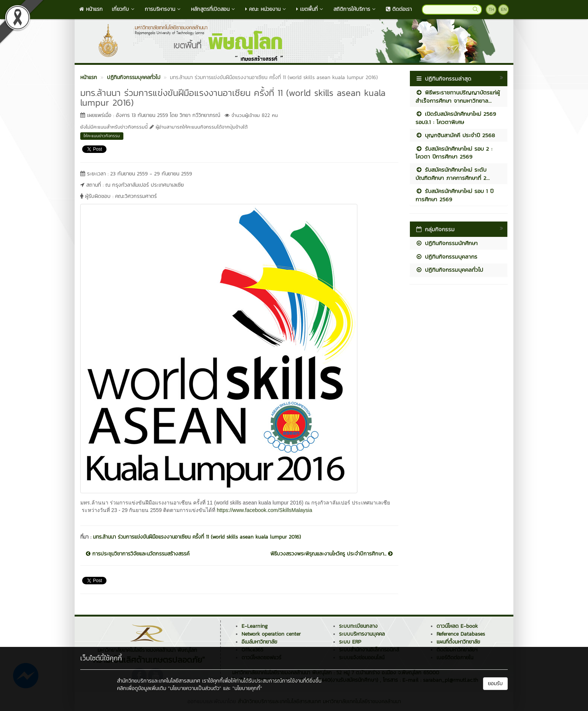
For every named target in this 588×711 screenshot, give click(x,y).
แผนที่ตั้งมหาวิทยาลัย (458, 642)
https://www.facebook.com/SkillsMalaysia (264, 510)
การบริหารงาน (163, 9)
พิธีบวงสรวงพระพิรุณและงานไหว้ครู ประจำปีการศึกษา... (331, 554)
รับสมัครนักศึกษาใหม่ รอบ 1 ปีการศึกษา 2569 (454, 195)
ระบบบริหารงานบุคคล (362, 634)
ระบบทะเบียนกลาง (358, 626)
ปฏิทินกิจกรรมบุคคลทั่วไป (449, 270)
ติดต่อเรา (399, 9)
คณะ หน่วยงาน (266, 9)
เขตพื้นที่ (310, 9)
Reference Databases (461, 634)
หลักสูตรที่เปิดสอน (214, 9)
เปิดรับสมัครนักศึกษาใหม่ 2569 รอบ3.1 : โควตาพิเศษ (456, 118)
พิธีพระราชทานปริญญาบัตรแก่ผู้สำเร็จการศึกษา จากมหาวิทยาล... (458, 96)
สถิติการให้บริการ (355, 9)
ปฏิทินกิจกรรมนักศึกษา (447, 243)
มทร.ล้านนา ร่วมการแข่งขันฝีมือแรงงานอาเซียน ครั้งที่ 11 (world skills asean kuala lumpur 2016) (197, 537)
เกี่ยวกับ (124, 9)
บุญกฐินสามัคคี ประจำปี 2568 (455, 135)
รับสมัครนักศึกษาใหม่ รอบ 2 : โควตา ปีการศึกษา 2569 (454, 153)
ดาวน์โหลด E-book (457, 626)
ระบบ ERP (350, 642)
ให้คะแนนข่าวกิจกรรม (102, 136)
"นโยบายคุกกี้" (247, 688)
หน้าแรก (91, 9)
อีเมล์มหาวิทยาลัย (259, 642)
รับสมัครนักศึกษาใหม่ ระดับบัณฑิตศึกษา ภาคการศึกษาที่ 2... (453, 174)
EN (504, 9)
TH (491, 9)
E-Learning (255, 626)
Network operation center (271, 634)
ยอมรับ (495, 683)
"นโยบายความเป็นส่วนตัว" (195, 688)
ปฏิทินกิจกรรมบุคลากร (446, 257)
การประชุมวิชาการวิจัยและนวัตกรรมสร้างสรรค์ (138, 554)
